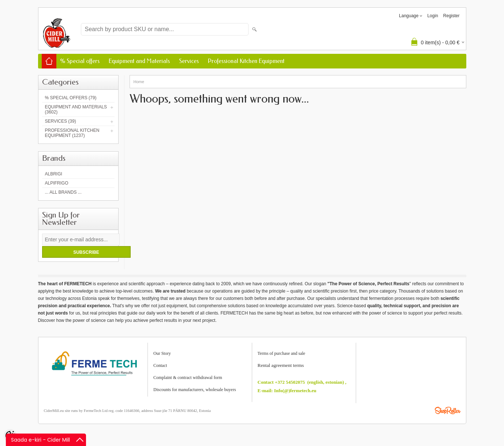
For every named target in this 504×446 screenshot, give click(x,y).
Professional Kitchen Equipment (246, 61)
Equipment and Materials (139, 61)
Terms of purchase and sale (281, 353)
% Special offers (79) (71, 98)
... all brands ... (63, 192)
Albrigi (54, 174)
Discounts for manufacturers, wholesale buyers (195, 390)
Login (432, 16)
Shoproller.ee (448, 410)
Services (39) (61, 121)
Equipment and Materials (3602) (76, 109)
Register (451, 16)
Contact (160, 365)
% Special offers (80, 61)
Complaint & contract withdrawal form (188, 378)
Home (139, 82)
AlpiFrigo (57, 183)
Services (189, 61)
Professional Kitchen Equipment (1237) (72, 133)
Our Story (162, 353)
